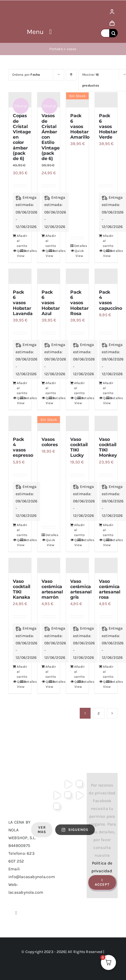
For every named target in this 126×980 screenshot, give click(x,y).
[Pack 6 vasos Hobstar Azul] (49, 276)
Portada (56, 49)
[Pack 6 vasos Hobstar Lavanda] (20, 276)
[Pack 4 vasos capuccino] (106, 276)
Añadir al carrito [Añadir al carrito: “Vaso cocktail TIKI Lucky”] (76, 530)
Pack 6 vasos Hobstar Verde (108, 126)
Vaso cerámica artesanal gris (81, 589)
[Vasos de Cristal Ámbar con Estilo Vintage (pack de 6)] (49, 100)
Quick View (19, 253)
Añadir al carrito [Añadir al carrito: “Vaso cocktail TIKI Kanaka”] (18, 672)
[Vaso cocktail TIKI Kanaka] (20, 566)
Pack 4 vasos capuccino (111, 300)
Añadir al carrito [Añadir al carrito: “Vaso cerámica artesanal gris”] (76, 672)
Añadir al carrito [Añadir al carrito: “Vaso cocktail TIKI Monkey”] (104, 530)
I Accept (102, 882)
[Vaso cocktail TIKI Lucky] (77, 424)
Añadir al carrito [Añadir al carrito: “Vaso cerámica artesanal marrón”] (47, 672)
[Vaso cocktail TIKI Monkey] (106, 424)
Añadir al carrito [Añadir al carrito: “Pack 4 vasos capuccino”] (104, 388)
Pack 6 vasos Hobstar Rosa (79, 303)
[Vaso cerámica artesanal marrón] (49, 566)
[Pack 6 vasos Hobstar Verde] (106, 100)
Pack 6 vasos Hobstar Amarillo (80, 126)
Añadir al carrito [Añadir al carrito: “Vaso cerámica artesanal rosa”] (104, 672)
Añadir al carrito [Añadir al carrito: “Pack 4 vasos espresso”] (18, 530)
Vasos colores (50, 442)
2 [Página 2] (99, 713)
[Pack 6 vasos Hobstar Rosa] (77, 276)
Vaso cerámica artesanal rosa (110, 589)
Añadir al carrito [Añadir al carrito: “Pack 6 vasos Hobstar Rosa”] (76, 388)
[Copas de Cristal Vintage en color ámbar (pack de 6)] (20, 100)
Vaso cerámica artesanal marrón (52, 589)
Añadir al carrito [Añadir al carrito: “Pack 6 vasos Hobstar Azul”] (47, 388)
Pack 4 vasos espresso (23, 447)
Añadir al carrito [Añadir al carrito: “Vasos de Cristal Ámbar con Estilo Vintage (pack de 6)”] (47, 241)
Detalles (79, 246)
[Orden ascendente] (71, 75)
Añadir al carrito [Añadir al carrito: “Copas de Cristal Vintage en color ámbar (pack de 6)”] (18, 241)
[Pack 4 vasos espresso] (20, 424)
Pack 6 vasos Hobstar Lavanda (23, 303)
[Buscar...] (105, 33)
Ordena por (26, 75)
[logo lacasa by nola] (16, 8)
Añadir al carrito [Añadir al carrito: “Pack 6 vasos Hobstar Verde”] (104, 241)
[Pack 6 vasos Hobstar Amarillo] (77, 100)
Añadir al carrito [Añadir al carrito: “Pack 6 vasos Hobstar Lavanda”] (18, 388)
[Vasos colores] (49, 424)
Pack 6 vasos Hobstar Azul (51, 303)
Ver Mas (42, 830)
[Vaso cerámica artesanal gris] (77, 566)
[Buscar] (113, 33)
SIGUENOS (75, 830)
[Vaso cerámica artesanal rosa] (106, 566)
